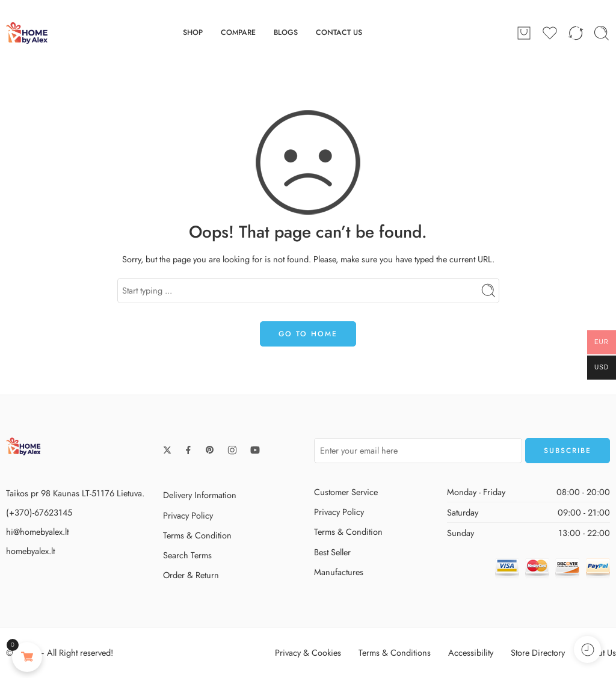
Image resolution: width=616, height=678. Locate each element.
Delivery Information (200, 495)
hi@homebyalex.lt (37, 532)
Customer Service (346, 492)
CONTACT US (339, 32)
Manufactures (339, 572)
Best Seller (332, 552)
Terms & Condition (197, 535)
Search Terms (187, 555)
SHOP (193, 32)
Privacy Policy (188, 515)
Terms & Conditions (395, 652)
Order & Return (191, 575)
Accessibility (471, 652)
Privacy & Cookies (308, 652)
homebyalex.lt (30, 551)
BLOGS (286, 32)
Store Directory (538, 652)
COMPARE (238, 32)
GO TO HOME (308, 334)
